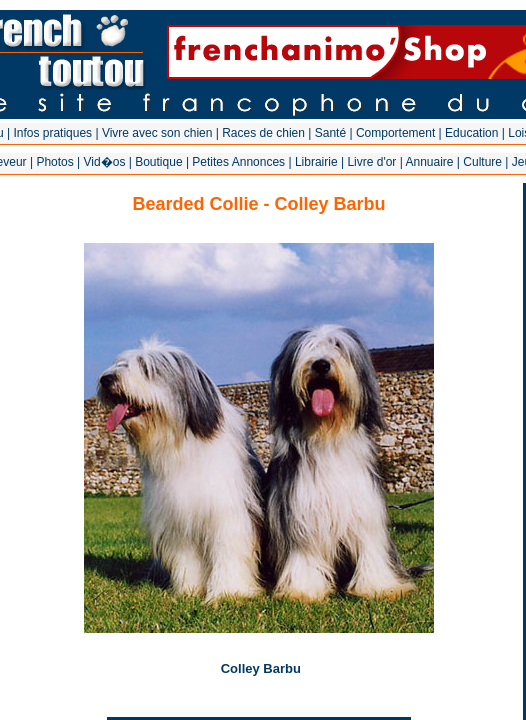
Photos (54, 162)
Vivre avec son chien (157, 133)
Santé (330, 133)
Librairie (316, 162)
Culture (482, 162)
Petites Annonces (238, 162)
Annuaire (429, 162)
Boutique (158, 162)
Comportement (395, 133)
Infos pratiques (52, 133)
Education (471, 133)
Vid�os (105, 162)
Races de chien (263, 133)
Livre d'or (371, 162)
